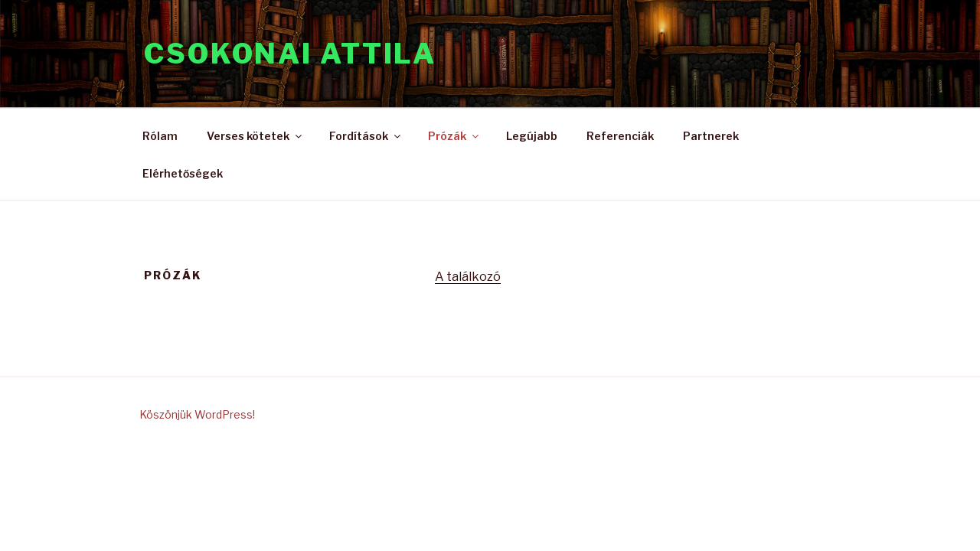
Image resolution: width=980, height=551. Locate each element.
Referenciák (620, 136)
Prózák (454, 136)
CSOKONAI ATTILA (290, 54)
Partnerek (711, 136)
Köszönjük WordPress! (197, 414)
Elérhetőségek (183, 173)
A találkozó (468, 277)
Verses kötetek (255, 136)
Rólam (160, 136)
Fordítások (366, 136)
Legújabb (532, 136)
